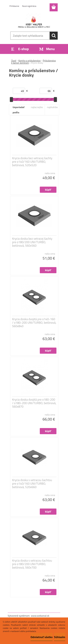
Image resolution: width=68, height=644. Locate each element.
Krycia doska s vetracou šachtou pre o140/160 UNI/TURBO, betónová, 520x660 (32, 484)
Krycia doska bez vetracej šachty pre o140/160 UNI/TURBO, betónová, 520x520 (32, 162)
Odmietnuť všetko (42, 637)
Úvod (14, 61)
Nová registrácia (29, 6)
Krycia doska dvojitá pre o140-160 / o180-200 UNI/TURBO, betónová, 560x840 (34, 323)
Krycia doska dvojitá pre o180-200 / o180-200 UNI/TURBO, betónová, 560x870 (34, 403)
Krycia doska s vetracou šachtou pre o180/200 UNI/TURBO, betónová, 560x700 (32, 564)
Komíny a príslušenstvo (30, 61)
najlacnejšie (37, 107)
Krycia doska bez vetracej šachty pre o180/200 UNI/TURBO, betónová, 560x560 (32, 242)
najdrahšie (52, 107)
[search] (54, 36)
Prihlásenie (14, 6)
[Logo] (34, 20)
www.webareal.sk (40, 616)
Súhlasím (60, 637)
